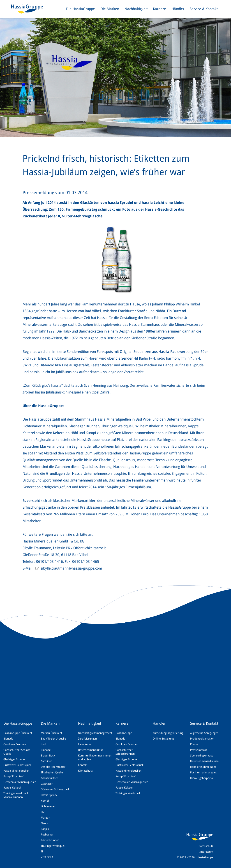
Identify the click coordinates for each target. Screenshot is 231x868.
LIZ (43, 812)
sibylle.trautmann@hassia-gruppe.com (71, 568)
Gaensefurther (49, 778)
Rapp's (45, 829)
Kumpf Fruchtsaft (14, 776)
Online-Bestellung (163, 739)
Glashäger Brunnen (15, 759)
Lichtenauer (48, 806)
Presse (194, 744)
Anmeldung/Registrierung (168, 733)
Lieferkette (84, 744)
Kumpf (45, 801)
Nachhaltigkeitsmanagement (95, 733)
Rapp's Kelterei (12, 788)
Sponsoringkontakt (201, 756)
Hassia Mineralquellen (16, 771)
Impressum (206, 852)
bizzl (43, 744)
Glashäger (47, 784)
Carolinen (47, 761)
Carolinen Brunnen (15, 744)
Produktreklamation (202, 739)
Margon (45, 818)
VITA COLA (47, 857)
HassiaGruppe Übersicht (18, 733)
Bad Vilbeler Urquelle (53, 739)
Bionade (8, 739)
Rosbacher (47, 835)
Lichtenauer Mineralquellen (20, 782)
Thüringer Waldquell (53, 846)
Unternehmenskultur (91, 750)
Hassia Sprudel (50, 795)
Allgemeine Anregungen (204, 733)
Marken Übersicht (51, 733)
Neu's (44, 823)
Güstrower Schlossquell (17, 765)
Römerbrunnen (50, 840)
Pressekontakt (199, 750)
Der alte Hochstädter (53, 767)
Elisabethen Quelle (52, 773)
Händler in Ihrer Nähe (203, 767)
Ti (42, 852)
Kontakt (83, 765)
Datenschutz (206, 846)
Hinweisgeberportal (202, 778)
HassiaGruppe (124, 733)
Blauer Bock (48, 756)
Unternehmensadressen (204, 761)
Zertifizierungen (87, 739)
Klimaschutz (85, 771)
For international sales (203, 773)
